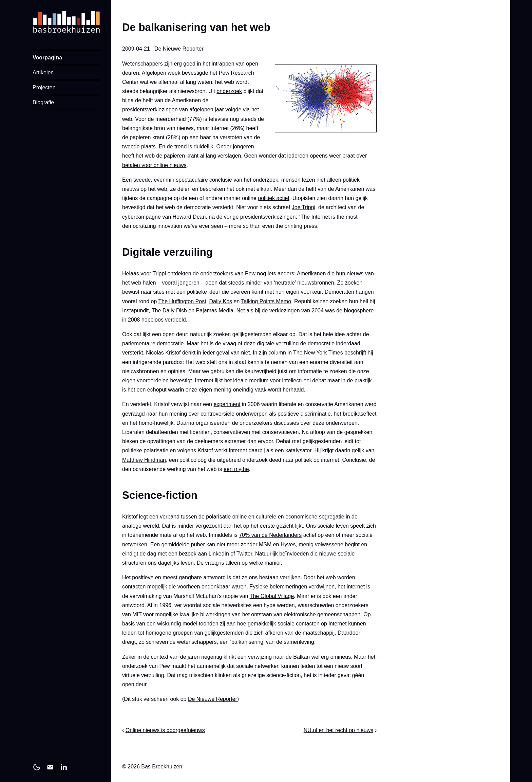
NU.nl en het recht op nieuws (338, 730)
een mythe (236, 469)
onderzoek (229, 91)
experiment (227, 404)
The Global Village (272, 596)
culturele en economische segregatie (300, 517)
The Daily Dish (169, 311)
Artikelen (43, 72)
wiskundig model (177, 624)
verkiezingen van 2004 (297, 311)
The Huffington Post (182, 301)
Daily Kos (221, 301)
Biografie (43, 102)
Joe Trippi (303, 207)
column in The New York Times (306, 353)
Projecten (44, 87)
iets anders (281, 274)
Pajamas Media (215, 311)
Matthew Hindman (144, 460)
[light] (37, 767)
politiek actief (274, 198)
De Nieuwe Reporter (179, 49)
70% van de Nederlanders (270, 535)
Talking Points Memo (266, 301)
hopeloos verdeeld (164, 320)
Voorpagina (47, 58)
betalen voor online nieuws (154, 165)
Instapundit (135, 311)
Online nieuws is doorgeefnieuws (165, 730)
